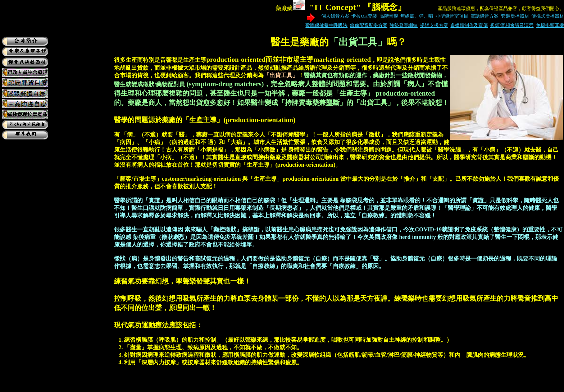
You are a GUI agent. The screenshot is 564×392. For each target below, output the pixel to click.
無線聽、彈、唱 (417, 16)
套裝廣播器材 (515, 16)
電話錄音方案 (485, 16)
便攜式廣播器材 (548, 16)
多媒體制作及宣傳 (469, 25)
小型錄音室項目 (452, 16)
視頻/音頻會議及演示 (512, 25)
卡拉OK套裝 (364, 16)
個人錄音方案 (335, 16)
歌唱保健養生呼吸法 (326, 25)
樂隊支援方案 (434, 25)
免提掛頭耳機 (550, 25)
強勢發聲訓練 (404, 25)
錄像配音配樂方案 (369, 25)
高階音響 (389, 16)
